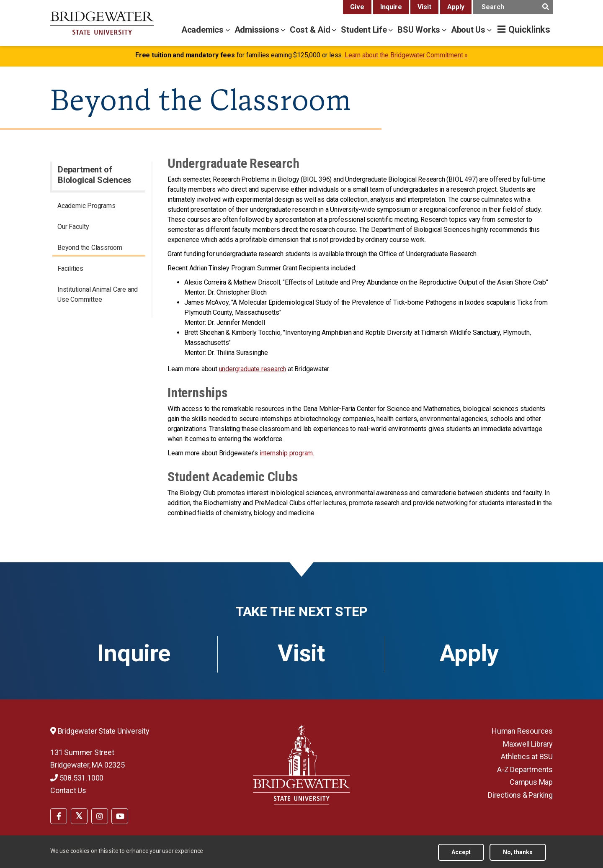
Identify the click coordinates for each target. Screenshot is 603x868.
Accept (461, 852)
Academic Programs (86, 206)
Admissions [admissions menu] (258, 30)
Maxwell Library (528, 744)
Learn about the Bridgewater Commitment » (406, 55)
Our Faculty (73, 227)
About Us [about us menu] (469, 30)
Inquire (391, 7)
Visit (424, 7)
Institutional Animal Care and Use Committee (98, 294)
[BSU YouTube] (120, 816)
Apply (456, 7)
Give (357, 7)
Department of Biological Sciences (95, 175)
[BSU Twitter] (79, 816)
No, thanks (518, 852)
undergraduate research (253, 369)
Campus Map (531, 782)
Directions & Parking (520, 795)
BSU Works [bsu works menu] (420, 30)
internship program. (287, 453)
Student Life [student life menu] (365, 30)
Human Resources (522, 731)
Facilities (70, 268)
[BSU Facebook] (59, 816)
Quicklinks (529, 30)
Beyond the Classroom (90, 248)
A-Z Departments (525, 769)
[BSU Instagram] (100, 816)
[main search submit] (545, 7)
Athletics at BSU (527, 756)
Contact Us (68, 790)
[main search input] (513, 7)
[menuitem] (99, 207)
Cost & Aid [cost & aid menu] (311, 30)
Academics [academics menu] (204, 30)
